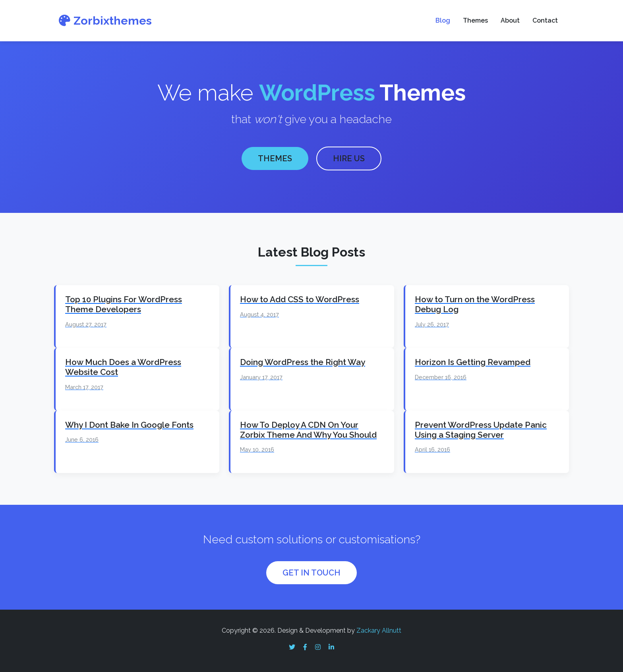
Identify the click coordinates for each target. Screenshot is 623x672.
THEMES (275, 157)
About (510, 20)
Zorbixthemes (105, 21)
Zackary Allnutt (379, 628)
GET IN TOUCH (311, 570)
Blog (443, 20)
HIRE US (349, 157)
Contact (545, 20)
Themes (475, 20)
